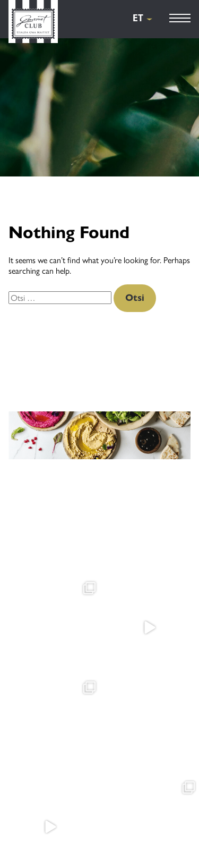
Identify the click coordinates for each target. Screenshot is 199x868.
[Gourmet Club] (33, 23)
